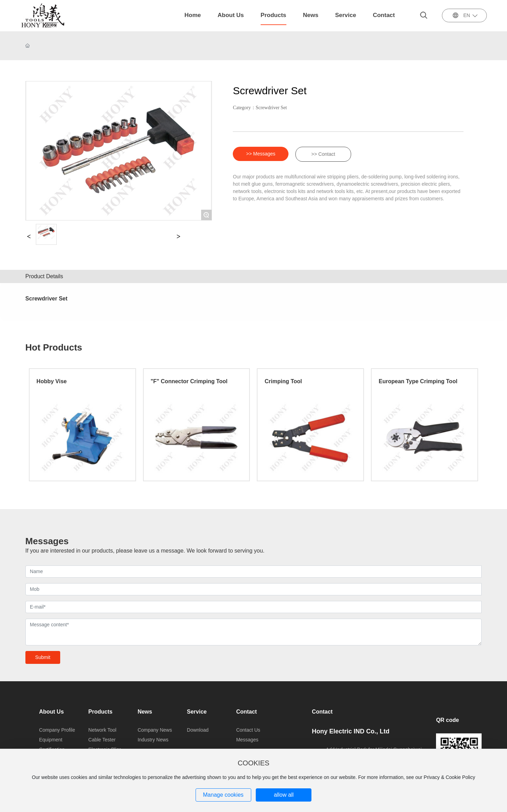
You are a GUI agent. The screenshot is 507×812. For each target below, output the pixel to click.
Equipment (51, 740)
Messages (247, 740)
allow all (284, 795)
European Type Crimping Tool (418, 381)
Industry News (153, 740)
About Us (51, 712)
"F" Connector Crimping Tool (189, 381)
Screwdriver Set (271, 108)
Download (198, 730)
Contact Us (248, 730)
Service (197, 712)
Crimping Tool (283, 381)
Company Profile (57, 730)
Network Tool (102, 730)
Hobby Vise (52, 381)
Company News (155, 730)
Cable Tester (102, 740)
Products (100, 712)
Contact (247, 712)
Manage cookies (223, 795)
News (145, 712)
